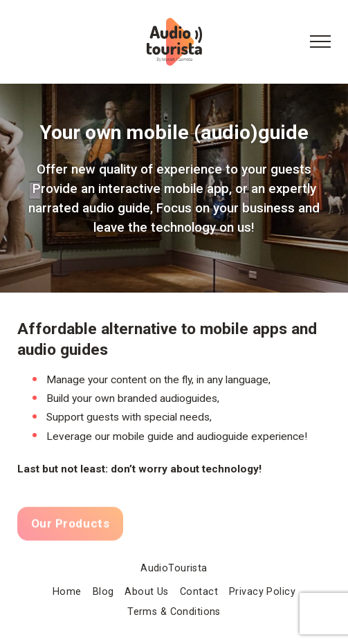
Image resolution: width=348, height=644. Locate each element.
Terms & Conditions (174, 612)
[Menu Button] (320, 42)
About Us (146, 592)
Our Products (70, 526)
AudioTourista (174, 568)
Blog (103, 592)
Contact (199, 592)
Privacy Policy (262, 592)
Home (67, 592)
